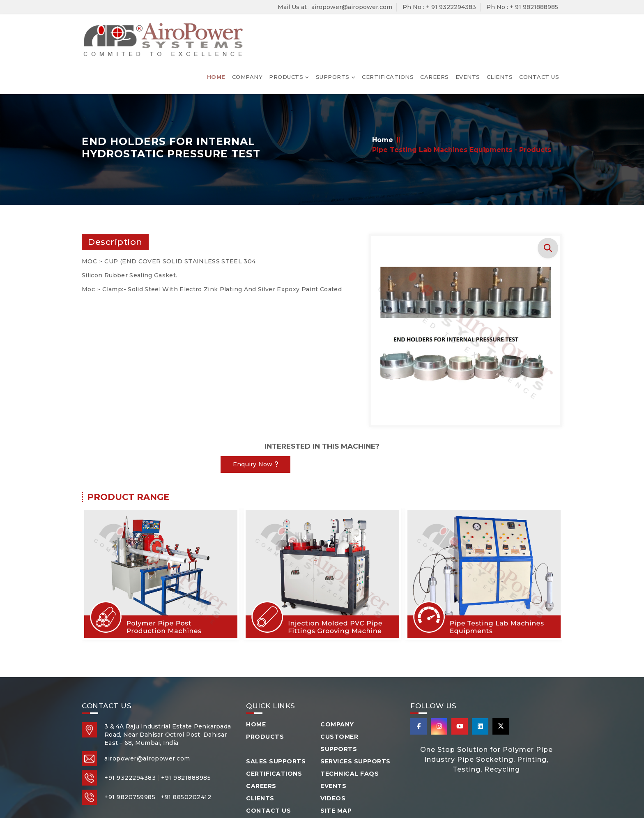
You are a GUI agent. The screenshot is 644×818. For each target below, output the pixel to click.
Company (247, 31)
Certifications (388, 31)
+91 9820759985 (130, 755)
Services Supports (355, 719)
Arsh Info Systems (453, 791)
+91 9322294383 (130, 735)
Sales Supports (276, 719)
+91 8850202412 (186, 755)
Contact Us (539, 31)
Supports (333, 31)
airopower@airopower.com (147, 716)
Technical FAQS (350, 731)
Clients (500, 31)
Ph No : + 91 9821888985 (522, 7)
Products (286, 31)
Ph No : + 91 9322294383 (439, 7)
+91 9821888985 (186, 735)
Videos (333, 756)
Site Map (336, 768)
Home (216, 31)
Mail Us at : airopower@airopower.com (335, 7)
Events (468, 31)
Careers (435, 31)
